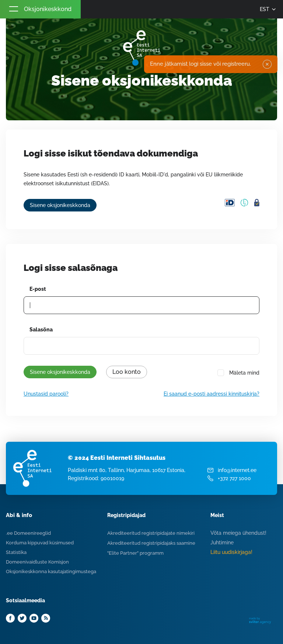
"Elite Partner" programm (135, 553)
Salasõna (41, 330)
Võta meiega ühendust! (238, 533)
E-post (38, 289)
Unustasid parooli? (46, 394)
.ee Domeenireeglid (28, 533)
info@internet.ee (237, 470)
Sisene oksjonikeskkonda (60, 205)
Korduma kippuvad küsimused (40, 543)
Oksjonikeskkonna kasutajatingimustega (51, 571)
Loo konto (127, 372)
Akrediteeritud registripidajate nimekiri (151, 533)
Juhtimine (222, 543)
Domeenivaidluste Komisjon (37, 562)
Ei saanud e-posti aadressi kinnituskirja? (212, 394)
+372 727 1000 (234, 478)
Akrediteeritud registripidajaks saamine (151, 543)
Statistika (16, 552)
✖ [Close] (267, 64)
